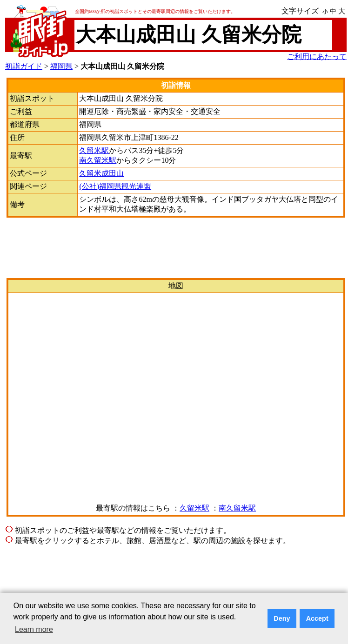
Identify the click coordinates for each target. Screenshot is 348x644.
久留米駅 (94, 150)
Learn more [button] (34, 629)
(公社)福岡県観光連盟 (115, 186)
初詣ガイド (24, 66)
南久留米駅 (98, 160)
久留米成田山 (101, 173)
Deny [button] (282, 618)
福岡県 (61, 66)
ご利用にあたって (317, 56)
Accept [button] (317, 618)
